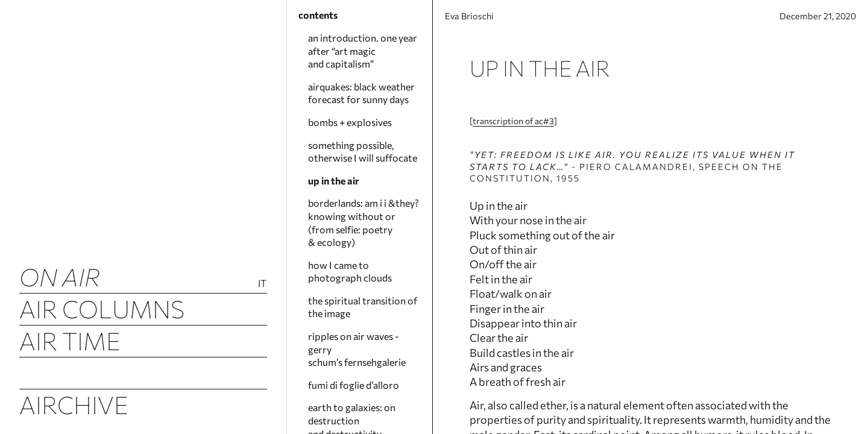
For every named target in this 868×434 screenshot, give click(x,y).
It (263, 283)
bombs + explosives (350, 122)
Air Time (70, 340)
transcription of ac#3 (503, 131)
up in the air (334, 181)
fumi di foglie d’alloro (354, 385)
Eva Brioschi (478, 20)
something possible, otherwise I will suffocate (363, 152)
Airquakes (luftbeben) (143, 372)
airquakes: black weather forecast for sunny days (361, 93)
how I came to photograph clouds (350, 272)
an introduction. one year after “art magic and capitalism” (363, 51)
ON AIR (60, 276)
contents (318, 15)
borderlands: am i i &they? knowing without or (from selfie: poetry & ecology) (363, 222)
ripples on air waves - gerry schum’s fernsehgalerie (357, 349)
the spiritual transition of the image (363, 307)
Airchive (74, 404)
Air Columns (102, 308)
